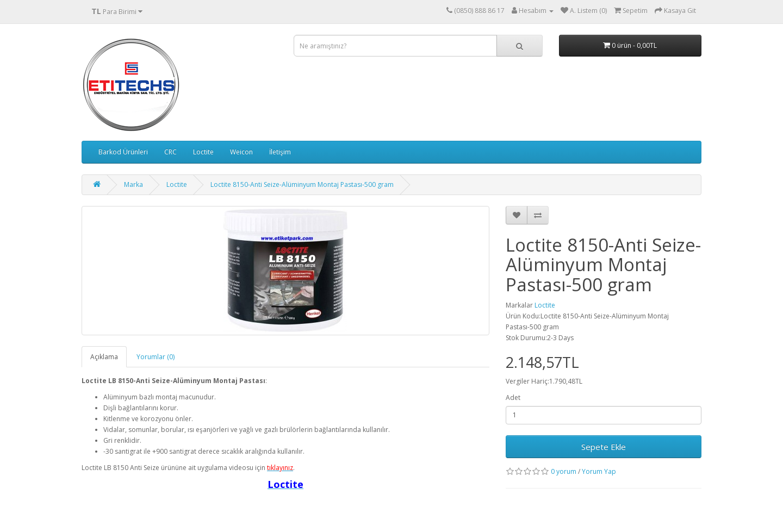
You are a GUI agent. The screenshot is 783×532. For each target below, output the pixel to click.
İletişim (280, 152)
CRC (170, 152)
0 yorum (564, 471)
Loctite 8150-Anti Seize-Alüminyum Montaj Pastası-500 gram (302, 184)
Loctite (203, 152)
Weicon (241, 152)
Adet (513, 398)
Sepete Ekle (604, 447)
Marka (133, 184)
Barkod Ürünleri (123, 152)
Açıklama (104, 357)
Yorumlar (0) (156, 357)
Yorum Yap (599, 471)
